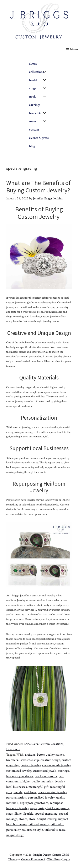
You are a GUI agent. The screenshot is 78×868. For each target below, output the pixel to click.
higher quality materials (38, 781)
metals (18, 792)
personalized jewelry (41, 798)
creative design (50, 760)
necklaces (30, 792)
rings (9, 814)
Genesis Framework (33, 859)
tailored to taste (55, 830)
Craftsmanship (29, 760)
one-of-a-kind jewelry (52, 792)
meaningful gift (38, 787)
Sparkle (28, 814)
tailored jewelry (39, 824)
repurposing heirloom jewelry (50, 808)
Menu (74, 49)
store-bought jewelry (43, 819)
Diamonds (13, 749)
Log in (66, 859)
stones (23, 819)
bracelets (12, 760)
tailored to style (33, 830)
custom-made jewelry (56, 765)
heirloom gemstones (20, 776)
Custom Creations (51, 744)
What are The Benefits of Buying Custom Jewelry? (38, 186)
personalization (16, 798)
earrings (64, 771)
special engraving (46, 814)
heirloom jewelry (46, 776)
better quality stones (50, 755)
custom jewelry (31, 765)
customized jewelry (19, 771)
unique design (15, 835)
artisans (30, 755)
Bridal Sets (31, 744)
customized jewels (45, 771)
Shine (18, 814)
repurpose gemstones (34, 803)
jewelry (60, 781)
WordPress (54, 859)
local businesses (17, 787)
